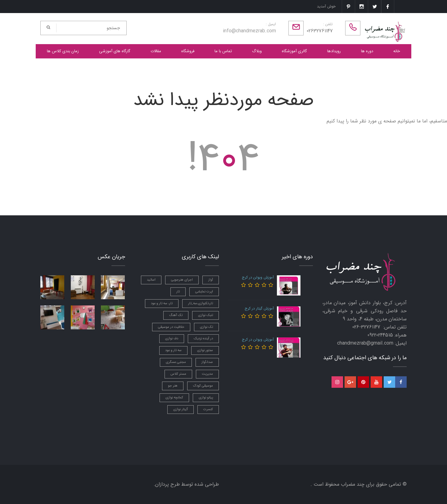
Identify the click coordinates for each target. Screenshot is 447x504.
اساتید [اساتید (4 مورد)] (151, 280)
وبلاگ (257, 51)
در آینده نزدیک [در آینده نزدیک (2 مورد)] (203, 339)
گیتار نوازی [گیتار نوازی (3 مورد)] (181, 409)
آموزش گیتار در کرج (259, 308)
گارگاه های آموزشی (115, 51)
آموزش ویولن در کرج (258, 277)
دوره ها (367, 51)
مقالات (156, 51)
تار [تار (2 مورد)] (178, 292)
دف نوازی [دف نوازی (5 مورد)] (172, 339)
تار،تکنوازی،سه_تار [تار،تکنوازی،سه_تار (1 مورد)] (201, 303)
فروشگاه (188, 51)
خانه (397, 51)
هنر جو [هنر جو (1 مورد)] (173, 386)
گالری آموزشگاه (294, 51)
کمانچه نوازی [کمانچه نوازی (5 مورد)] (174, 398)
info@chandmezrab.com (249, 31)
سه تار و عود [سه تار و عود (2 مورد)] (173, 350)
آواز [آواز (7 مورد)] (211, 280)
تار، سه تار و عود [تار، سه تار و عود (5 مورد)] (162, 303)
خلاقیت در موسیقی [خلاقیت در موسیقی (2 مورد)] (171, 327)
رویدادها (334, 51)
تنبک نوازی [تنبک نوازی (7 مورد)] (205, 315)
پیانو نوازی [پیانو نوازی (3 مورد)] (206, 398)
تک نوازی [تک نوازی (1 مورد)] (206, 327)
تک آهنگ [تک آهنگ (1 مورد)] (176, 315)
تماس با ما (223, 51)
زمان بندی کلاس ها (63, 51)
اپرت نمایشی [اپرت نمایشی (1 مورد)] (204, 292)
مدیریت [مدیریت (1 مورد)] (207, 374)
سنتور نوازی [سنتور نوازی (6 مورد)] (205, 350)
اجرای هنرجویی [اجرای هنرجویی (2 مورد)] (182, 280)
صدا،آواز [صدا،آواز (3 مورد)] (207, 362)
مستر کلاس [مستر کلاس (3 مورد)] (178, 374)
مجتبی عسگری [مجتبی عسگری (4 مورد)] (176, 362)
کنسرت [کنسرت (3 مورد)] (208, 409)
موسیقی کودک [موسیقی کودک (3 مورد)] (203, 386)
